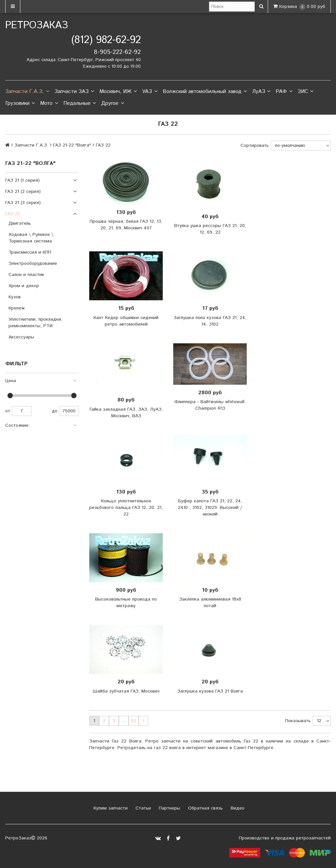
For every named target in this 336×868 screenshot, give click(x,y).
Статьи (142, 808)
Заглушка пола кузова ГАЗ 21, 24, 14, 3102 (210, 321)
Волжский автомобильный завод (205, 92)
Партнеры (169, 808)
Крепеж (17, 308)
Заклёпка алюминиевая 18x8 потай (210, 603)
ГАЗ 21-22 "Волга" (72, 145)
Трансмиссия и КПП (30, 252)
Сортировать (255, 146)
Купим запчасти (110, 808)
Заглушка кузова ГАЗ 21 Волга (210, 691)
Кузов (15, 297)
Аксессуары (21, 337)
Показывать (298, 721)
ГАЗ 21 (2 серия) (23, 192)
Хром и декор (24, 286)
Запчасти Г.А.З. (27, 92)
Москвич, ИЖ (118, 92)
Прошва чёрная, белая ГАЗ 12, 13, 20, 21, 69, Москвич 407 (126, 225)
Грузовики (20, 103)
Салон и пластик (26, 275)
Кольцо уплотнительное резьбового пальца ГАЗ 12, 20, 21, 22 (126, 508)
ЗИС (305, 92)
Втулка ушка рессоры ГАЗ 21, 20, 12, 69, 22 (210, 229)
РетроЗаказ (37, 25)
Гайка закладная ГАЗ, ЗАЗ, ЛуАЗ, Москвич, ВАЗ (126, 413)
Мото (49, 103)
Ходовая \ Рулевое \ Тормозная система (31, 238)
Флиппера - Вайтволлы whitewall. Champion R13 (210, 405)
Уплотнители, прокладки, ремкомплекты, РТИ (35, 323)
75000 (69, 411)
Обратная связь (205, 808)
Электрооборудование (33, 263)
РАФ (284, 92)
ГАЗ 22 (13, 214)
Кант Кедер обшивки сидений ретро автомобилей (126, 321)
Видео (237, 808)
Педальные (80, 103)
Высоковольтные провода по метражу (126, 603)
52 (134, 721)
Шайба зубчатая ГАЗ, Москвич (126, 691)
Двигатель (20, 223)
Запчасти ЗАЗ (74, 92)
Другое (112, 103)
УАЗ (150, 92)
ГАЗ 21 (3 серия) (23, 203)
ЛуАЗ (261, 92)
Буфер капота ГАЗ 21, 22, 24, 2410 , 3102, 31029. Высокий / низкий (210, 508)
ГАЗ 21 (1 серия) (22, 180)
